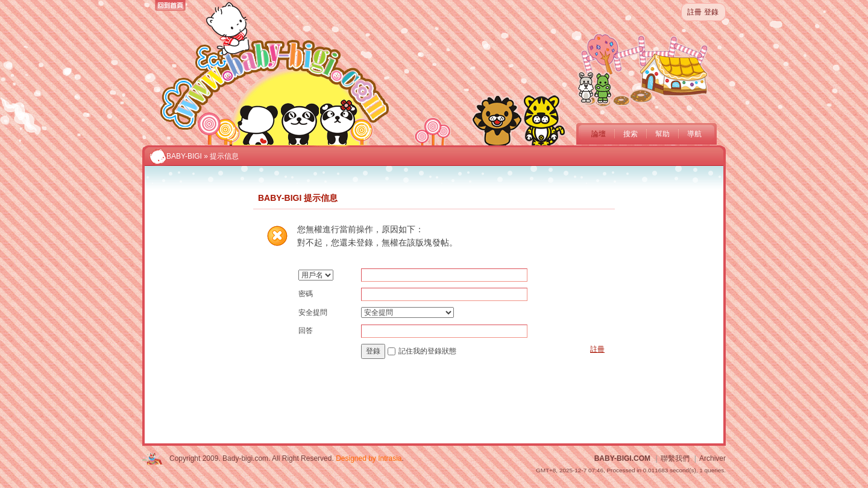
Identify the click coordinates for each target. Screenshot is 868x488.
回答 (306, 331)
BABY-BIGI (184, 156)
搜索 (631, 134)
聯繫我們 (675, 458)
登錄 (711, 12)
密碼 (306, 294)
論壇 (599, 134)
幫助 (662, 134)
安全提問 (313, 312)
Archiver (712, 458)
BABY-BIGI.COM (622, 458)
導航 (694, 134)
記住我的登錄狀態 (427, 351)
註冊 (694, 12)
